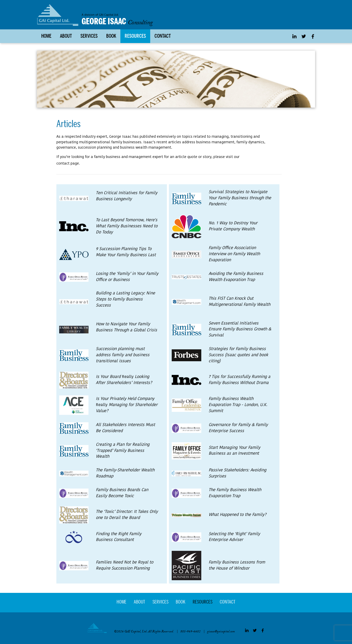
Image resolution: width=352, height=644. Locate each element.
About (66, 37)
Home (46, 37)
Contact (163, 37)
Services (89, 37)
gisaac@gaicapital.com (221, 633)
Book (111, 37)
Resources (135, 37)
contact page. (68, 164)
